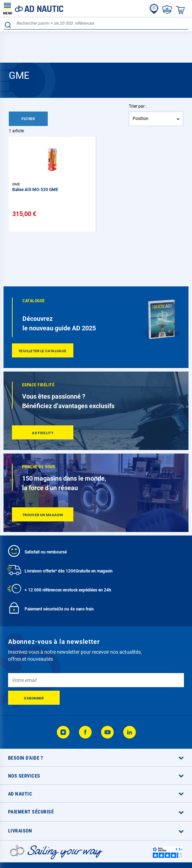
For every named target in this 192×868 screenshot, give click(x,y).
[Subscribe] (34, 698)
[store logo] (33, 8)
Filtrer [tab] (28, 119)
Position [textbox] (141, 119)
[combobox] (96, 23)
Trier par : (138, 106)
